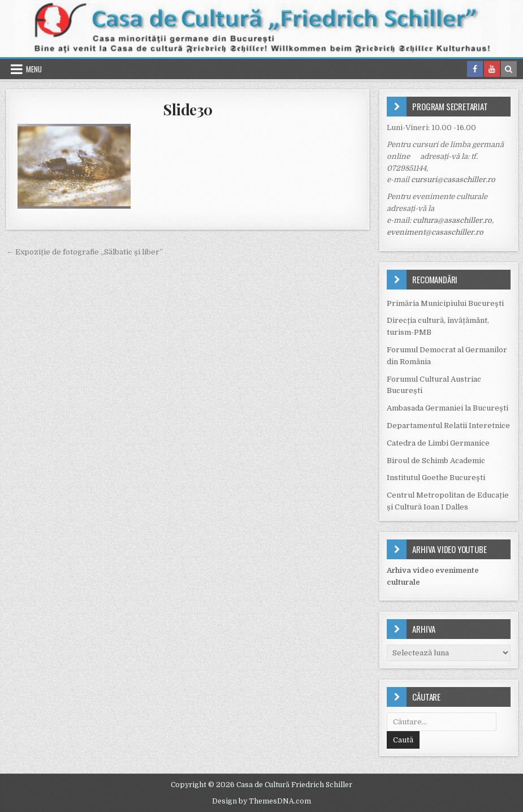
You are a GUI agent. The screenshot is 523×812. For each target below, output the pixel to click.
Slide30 (188, 109)
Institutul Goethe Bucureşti (436, 478)
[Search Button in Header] (509, 69)
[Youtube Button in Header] (492, 69)
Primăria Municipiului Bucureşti (445, 303)
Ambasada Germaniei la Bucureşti (448, 408)
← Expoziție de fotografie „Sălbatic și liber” (85, 252)
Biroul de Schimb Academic (436, 461)
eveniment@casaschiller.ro (435, 232)
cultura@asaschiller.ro (452, 220)
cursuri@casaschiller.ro (453, 180)
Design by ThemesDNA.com (261, 801)
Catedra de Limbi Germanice (438, 443)
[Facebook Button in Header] (475, 69)
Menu (34, 69)
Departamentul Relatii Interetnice (448, 426)
